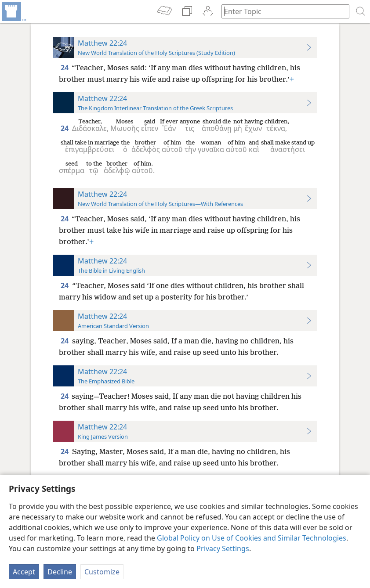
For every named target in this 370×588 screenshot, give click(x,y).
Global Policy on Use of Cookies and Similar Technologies (252, 538)
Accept (24, 572)
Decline (60, 572)
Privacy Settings (223, 548)
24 (65, 68)
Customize (102, 572)
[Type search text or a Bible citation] (281, 11)
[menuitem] (13, 11)
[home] (13, 11)
